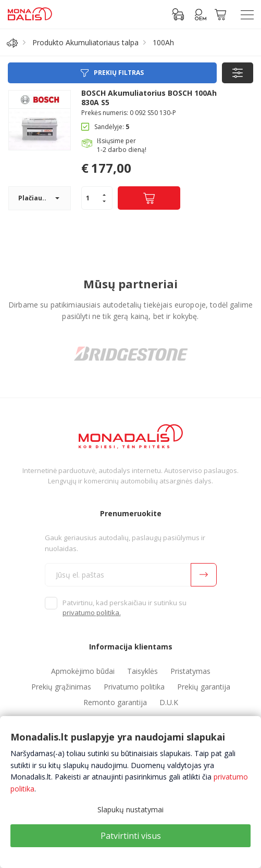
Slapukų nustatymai (130, 809)
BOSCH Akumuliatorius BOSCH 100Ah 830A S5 (149, 98)
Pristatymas (190, 671)
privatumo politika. (92, 612)
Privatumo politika (134, 687)
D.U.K (169, 702)
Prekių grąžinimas (61, 687)
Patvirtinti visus (131, 836)
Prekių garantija (204, 687)
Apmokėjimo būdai (83, 671)
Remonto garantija (115, 702)
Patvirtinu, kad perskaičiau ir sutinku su (125, 608)
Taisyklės (142, 671)
